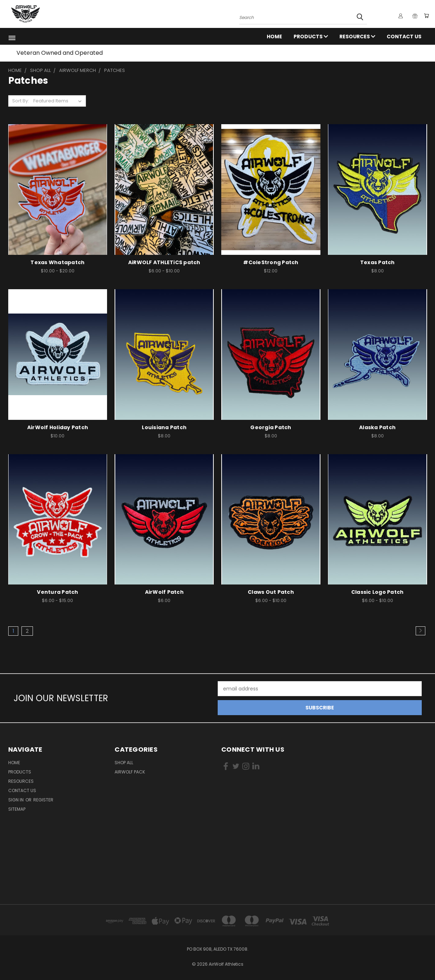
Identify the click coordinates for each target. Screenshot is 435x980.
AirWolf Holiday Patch (58, 427)
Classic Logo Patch (378, 592)
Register (43, 800)
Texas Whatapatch (57, 262)
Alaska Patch (377, 427)
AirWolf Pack (130, 772)
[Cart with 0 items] (425, 16)
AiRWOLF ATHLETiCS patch (164, 262)
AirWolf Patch (164, 592)
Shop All (124, 763)
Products (311, 37)
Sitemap (17, 809)
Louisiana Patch (164, 427)
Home (274, 37)
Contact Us (404, 37)
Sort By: (21, 101)
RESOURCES (357, 37)
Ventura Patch (57, 592)
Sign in (16, 800)
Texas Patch (378, 262)
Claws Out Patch (271, 592)
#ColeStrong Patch (271, 262)
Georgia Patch (271, 427)
